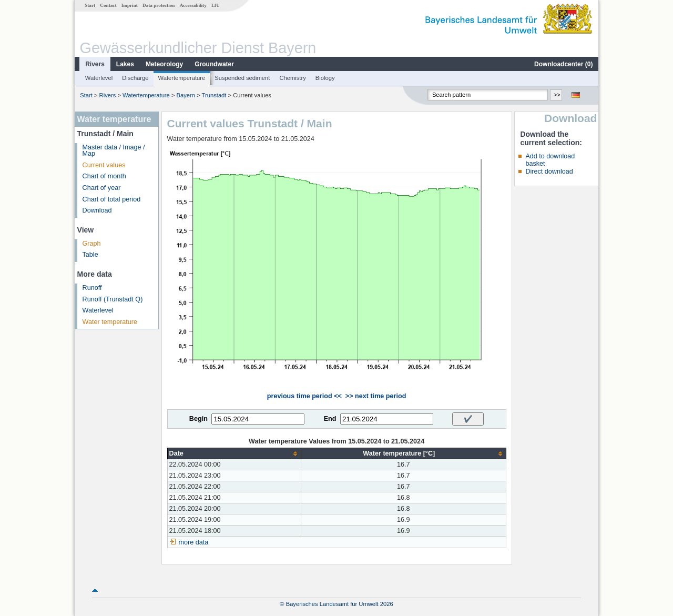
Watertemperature (182, 78)
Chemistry (292, 78)
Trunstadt (214, 95)
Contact (108, 5)
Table (90, 255)
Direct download (549, 171)
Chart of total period (112, 199)
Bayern (186, 95)
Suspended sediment (242, 78)
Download (97, 210)
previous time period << (304, 396)
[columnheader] (234, 454)
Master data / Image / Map (114, 151)
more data (194, 542)
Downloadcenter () (563, 64)
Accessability (193, 5)
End (330, 419)
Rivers (95, 64)
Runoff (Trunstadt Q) (113, 299)
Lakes (125, 64)
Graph (92, 244)
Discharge (135, 78)
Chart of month (104, 176)
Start (90, 5)
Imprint (130, 5)
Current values (104, 165)
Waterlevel (99, 78)
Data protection (159, 5)
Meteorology (164, 64)
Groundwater (214, 64)
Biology (325, 78)
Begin (198, 419)
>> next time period (376, 396)
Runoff (92, 288)
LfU (216, 5)
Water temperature (110, 322)
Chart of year (102, 188)
